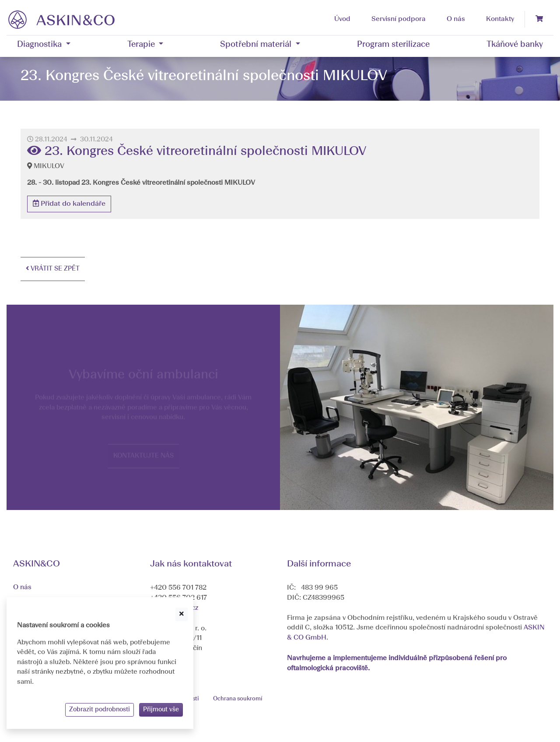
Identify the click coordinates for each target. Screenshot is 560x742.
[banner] (61, 19)
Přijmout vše (161, 710)
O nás (22, 587)
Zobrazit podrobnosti (100, 710)
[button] (44, 45)
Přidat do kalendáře (69, 204)
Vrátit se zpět (53, 269)
